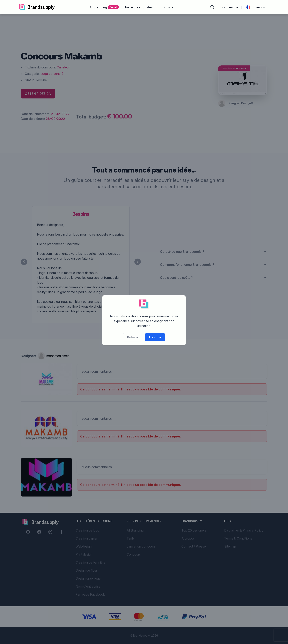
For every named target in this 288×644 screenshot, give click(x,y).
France (256, 7)
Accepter (155, 337)
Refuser (133, 337)
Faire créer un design (141, 7)
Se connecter (229, 7)
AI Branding (104, 7)
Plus (169, 7)
